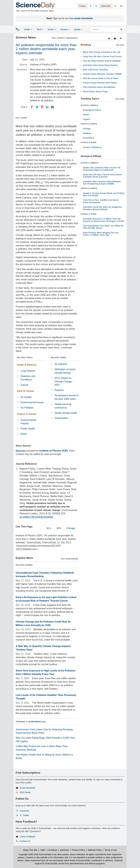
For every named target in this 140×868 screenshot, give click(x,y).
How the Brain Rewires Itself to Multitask (102, 61)
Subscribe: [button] (106, 6)
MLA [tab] (49, 528)
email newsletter (84, 18)
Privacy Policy (78, 850)
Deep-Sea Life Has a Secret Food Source (102, 56)
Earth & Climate (25, 391)
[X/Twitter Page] (96, 6)
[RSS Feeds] (115, 6)
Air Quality (26, 397)
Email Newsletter (28, 788)
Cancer (24, 385)
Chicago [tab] (71, 528)
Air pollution (61, 364)
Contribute (52, 850)
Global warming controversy (63, 406)
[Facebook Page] (91, 6)
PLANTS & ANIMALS (90, 105)
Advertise (64, 850)
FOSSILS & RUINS (89, 143)
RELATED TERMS (58, 358)
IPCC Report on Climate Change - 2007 (64, 382)
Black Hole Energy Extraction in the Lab (102, 52)
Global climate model (66, 413)
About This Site (30, 850)
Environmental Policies (28, 422)
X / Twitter (24, 815)
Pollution (59, 390)
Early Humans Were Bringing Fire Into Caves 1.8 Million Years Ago (101, 234)
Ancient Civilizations (92, 147)
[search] (121, 29)
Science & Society (27, 414)
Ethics (24, 434)
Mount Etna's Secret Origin (96, 91)
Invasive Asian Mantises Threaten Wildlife (102, 74)
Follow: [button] (83, 6)
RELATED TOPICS (25, 358)
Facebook (24, 811)
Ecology (87, 129)
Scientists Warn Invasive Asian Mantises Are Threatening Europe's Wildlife (102, 183)
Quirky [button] (78, 29)
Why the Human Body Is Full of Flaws (101, 78)
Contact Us (25, 841)
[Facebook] (32, 107)
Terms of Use (111, 850)
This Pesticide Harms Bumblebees (99, 87)
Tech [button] (40, 29)
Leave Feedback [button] (28, 837)
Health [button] (28, 29)
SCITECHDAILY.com (37, 722)
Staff (42, 850)
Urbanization (61, 418)
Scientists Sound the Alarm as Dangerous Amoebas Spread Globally (102, 208)
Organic (87, 119)
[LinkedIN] (47, 107)
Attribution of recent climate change (65, 371)
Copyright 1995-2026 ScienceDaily (35, 854)
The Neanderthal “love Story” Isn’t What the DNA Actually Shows (103, 227)
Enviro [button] (52, 29)
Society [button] (65, 29)
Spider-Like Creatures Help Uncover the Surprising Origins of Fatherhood (102, 169)
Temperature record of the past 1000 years (66, 397)
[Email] (52, 107)
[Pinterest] (42, 107)
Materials (21, 451)
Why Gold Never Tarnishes (95, 70)
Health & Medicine (27, 365)
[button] (109, 38)
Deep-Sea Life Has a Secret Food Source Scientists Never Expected (102, 176)
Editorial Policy (95, 850)
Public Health (28, 429)
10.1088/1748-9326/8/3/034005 (36, 517)
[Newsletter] (121, 6)
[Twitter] (37, 107)
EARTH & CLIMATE (89, 124)
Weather (87, 133)
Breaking (86, 45)
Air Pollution (27, 408)
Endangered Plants (92, 110)
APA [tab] (59, 528)
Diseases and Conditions (28, 378)
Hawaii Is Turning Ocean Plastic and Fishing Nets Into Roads (104, 194)
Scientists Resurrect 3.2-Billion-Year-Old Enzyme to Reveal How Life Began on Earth (104, 220)
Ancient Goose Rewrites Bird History (100, 83)
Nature (86, 115)
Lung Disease (28, 371)
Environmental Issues (32, 402)
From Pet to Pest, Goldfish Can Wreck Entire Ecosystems (101, 201)
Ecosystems (89, 138)
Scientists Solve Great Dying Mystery (100, 65)
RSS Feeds (25, 792)
